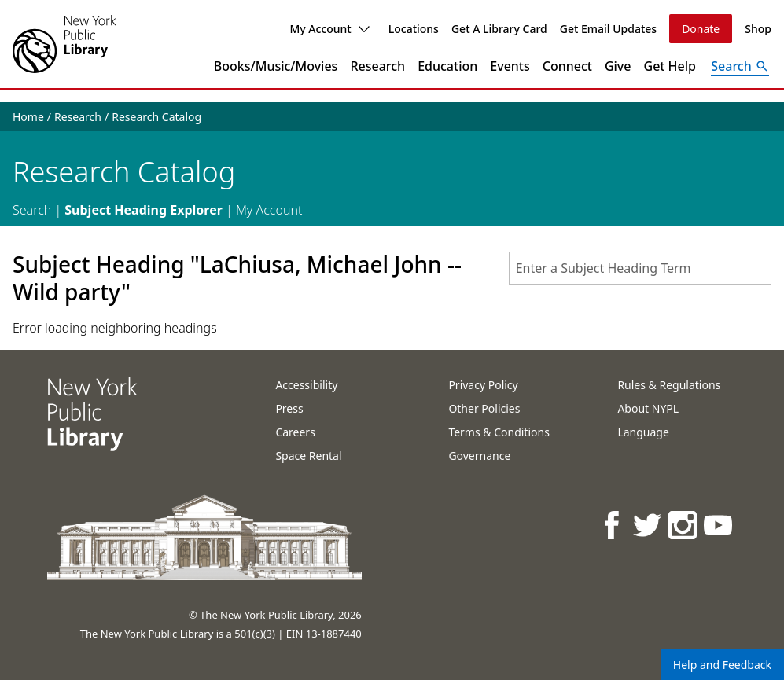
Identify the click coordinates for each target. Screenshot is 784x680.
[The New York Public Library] (64, 44)
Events (510, 66)
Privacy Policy (483, 385)
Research (377, 66)
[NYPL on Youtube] (719, 525)
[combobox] (640, 268)
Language (643, 432)
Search (32, 210)
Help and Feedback (722, 665)
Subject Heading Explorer (144, 210)
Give (618, 66)
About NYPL (648, 408)
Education (447, 66)
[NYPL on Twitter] (648, 525)
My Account (329, 29)
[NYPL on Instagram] (684, 525)
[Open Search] (740, 66)
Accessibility (306, 385)
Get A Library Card (499, 29)
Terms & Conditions (499, 432)
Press (289, 408)
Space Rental (308, 456)
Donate (701, 29)
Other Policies (484, 408)
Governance (479, 456)
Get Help (670, 66)
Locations (414, 29)
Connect (567, 66)
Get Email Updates (608, 29)
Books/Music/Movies (276, 66)
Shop (758, 29)
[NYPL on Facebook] (613, 525)
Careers (295, 432)
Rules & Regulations (669, 385)
